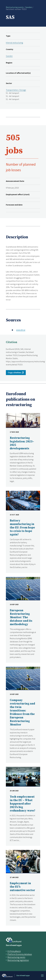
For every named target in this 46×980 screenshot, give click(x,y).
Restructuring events (15, 7)
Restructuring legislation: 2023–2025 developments (22, 443)
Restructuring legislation (18, 960)
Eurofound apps (14, 945)
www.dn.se (21, 330)
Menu (42, 976)
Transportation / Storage (16, 90)
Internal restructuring (14, 43)
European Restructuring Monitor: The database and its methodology (21, 617)
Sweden (29, 7)
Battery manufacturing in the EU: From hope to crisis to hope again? (22, 528)
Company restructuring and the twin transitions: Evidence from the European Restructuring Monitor (22, 712)
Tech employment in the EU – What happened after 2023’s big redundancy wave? (23, 804)
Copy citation (14, 373)
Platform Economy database (20, 954)
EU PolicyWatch (14, 951)
